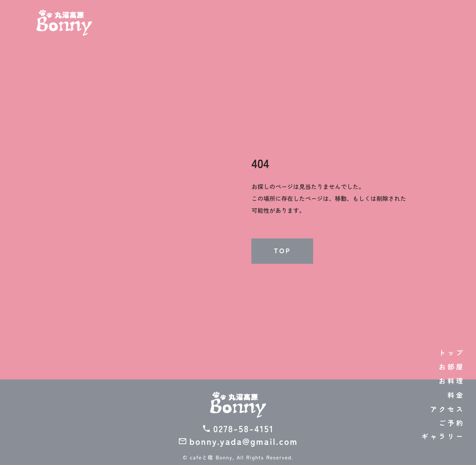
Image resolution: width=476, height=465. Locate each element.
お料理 (452, 381)
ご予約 (452, 423)
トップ (452, 352)
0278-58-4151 (243, 429)
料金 (456, 395)
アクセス (447, 409)
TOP (282, 251)
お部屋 (452, 366)
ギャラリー (443, 436)
